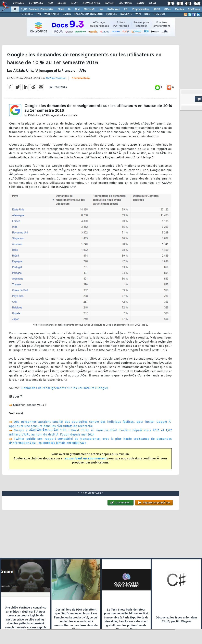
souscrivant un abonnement (86, 459)
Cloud (61, 9)
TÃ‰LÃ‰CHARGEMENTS (88, 14)
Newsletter (91, 3)
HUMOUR (159, 14)
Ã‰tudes (125, 3)
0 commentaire (81, 78)
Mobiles (179, 9)
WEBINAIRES (52, 14)
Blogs (62, 3)
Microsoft (89, 9)
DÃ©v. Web (114, 9)
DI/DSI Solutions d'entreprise (37, 9)
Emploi (109, 3)
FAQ (50, 3)
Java (101, 9)
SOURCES (111, 14)
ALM (77, 9)
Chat (74, 3)
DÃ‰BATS (126, 14)
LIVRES (67, 14)
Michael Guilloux (55, 78)
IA (69, 9)
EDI (126, 9)
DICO (147, 14)
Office (168, 9)
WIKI (138, 14)
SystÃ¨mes (194, 9)
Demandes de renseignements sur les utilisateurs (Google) (65, 388)
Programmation (141, 9)
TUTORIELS (27, 14)
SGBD (157, 9)
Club (152, 3)
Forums (19, 3)
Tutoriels (36, 3)
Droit (140, 3)
